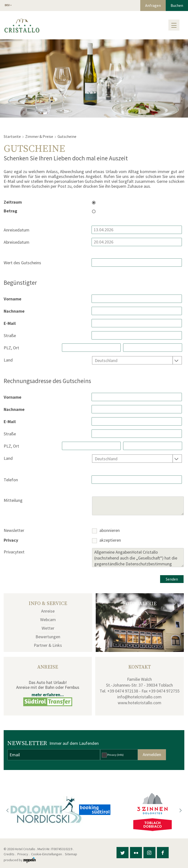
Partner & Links (48, 645)
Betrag (10, 211)
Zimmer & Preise (39, 136)
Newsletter (14, 531)
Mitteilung (13, 500)
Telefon (11, 480)
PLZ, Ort (11, 348)
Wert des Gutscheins (22, 263)
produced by (20, 860)
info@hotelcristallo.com (139, 697)
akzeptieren (110, 540)
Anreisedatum (17, 230)
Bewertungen (48, 637)
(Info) (120, 755)
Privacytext (14, 552)
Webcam (48, 620)
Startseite (12, 136)
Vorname (12, 299)
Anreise (48, 611)
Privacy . (24, 854)
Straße (10, 336)
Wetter (48, 628)
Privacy (11, 540)
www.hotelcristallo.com (140, 703)
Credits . (10, 854)
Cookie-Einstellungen (47, 854)
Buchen (177, 5)
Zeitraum (13, 202)
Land (8, 360)
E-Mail (10, 324)
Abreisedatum (17, 242)
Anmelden (152, 754)
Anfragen (153, 5)
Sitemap (72, 854)
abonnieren (110, 531)
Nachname (14, 311)
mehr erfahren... (48, 695)
